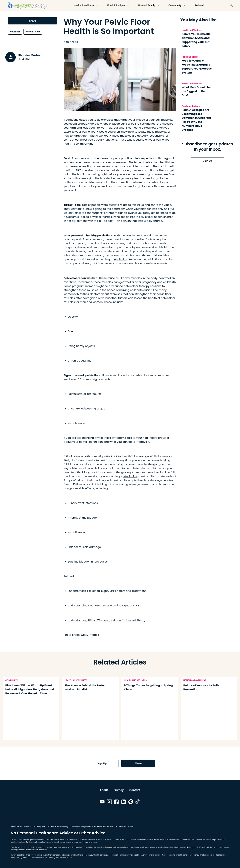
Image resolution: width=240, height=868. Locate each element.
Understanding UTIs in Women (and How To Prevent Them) (107, 620)
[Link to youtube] (102, 802)
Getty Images (90, 635)
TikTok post (106, 221)
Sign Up (207, 161)
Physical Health (33, 32)
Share (32, 21)
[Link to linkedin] (124, 802)
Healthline (121, 259)
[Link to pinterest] (131, 802)
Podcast (199, 5)
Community (177, 5)
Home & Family (149, 5)
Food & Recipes (118, 5)
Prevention (15, 32)
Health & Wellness (86, 5)
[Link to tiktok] (138, 802)
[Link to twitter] (109, 802)
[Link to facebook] (116, 802)
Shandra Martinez (30, 55)
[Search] (231, 5)
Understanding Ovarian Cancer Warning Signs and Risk (104, 606)
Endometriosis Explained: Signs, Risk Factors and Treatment (107, 591)
